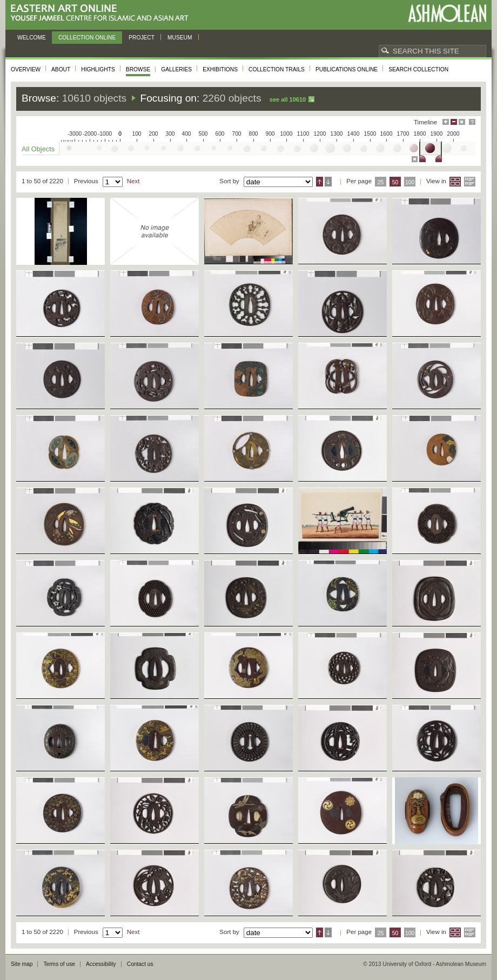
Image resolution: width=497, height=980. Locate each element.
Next (133, 181)
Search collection (418, 69)
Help (472, 122)
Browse (138, 69)
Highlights (98, 69)
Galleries (176, 69)
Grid (455, 182)
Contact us (140, 964)
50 (395, 182)
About (61, 69)
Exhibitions (220, 69)
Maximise (446, 122)
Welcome (32, 38)
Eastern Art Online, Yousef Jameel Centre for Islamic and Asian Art (102, 13)
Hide (462, 122)
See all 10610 (288, 99)
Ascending (320, 182)
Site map (22, 964)
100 (410, 182)
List (470, 182)
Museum (180, 38)
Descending (328, 182)
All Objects (38, 149)
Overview (26, 69)
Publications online (347, 69)
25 (381, 182)
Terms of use (59, 964)
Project (142, 38)
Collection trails (277, 69)
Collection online (87, 38)
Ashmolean (447, 13)
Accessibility (101, 964)
